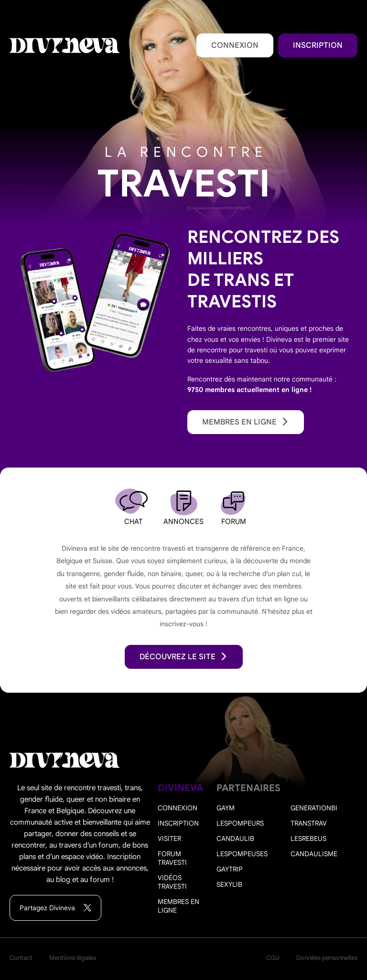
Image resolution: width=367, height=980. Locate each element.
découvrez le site (184, 657)
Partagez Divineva (55, 908)
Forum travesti (172, 858)
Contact (21, 958)
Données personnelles (327, 958)
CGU (273, 958)
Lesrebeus (308, 838)
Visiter (169, 838)
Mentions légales (73, 958)
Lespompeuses (242, 854)
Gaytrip (230, 869)
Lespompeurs (240, 823)
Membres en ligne (246, 422)
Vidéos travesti (172, 882)
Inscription (318, 45)
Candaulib (235, 838)
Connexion (235, 45)
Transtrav (309, 823)
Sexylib (229, 884)
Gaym (226, 808)
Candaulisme (314, 854)
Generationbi (314, 808)
